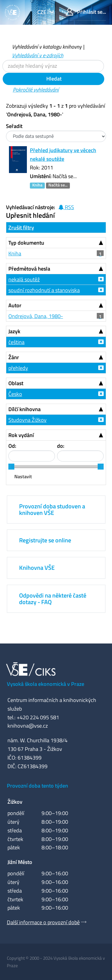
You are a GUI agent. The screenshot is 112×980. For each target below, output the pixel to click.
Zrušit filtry (21, 227)
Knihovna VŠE (37, 568)
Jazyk (14, 331)
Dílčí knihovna (24, 409)
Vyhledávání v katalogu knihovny (47, 47)
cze (42, 12)
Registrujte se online (45, 540)
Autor (15, 305)
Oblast (16, 383)
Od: (12, 446)
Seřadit (14, 126)
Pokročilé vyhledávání (36, 90)
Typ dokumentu (26, 243)
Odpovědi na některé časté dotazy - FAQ (53, 599)
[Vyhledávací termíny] (53, 66)
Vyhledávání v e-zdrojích (38, 55)
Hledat (53, 79)
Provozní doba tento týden (37, 786)
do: (61, 446)
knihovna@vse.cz (28, 726)
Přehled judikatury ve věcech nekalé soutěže (63, 155)
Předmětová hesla (29, 269)
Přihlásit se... (86, 12)
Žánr (14, 357)
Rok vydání (21, 435)
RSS (66, 207)
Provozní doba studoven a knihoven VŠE (52, 509)
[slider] (11, 467)
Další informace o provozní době (43, 922)
